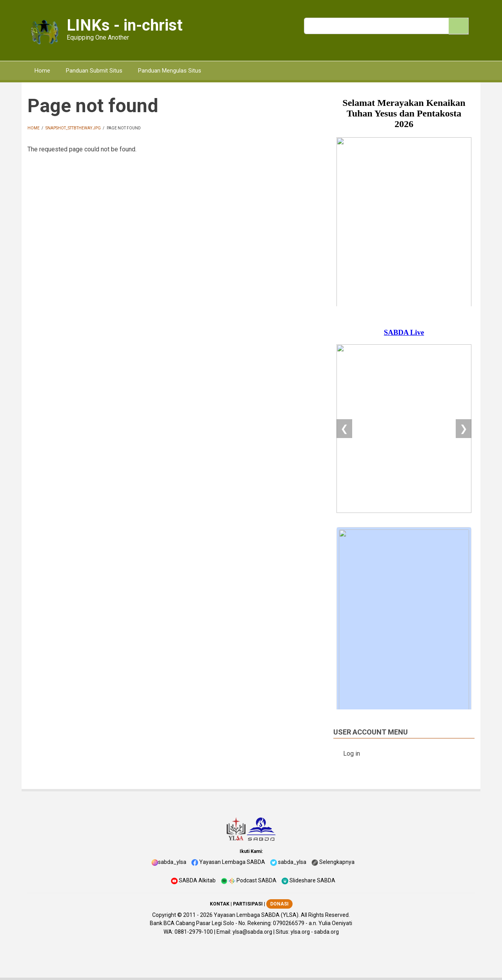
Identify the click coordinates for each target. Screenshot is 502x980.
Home (34, 128)
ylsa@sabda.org (252, 932)
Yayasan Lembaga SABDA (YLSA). (257, 915)
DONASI (279, 904)
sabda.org (326, 932)
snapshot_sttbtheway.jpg (73, 128)
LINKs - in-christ (125, 25)
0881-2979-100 (194, 932)
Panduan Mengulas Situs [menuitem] (170, 71)
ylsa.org (300, 932)
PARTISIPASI (248, 904)
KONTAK (220, 904)
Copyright (164, 915)
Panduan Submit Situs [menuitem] (94, 71)
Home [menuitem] (42, 71)
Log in (352, 754)
